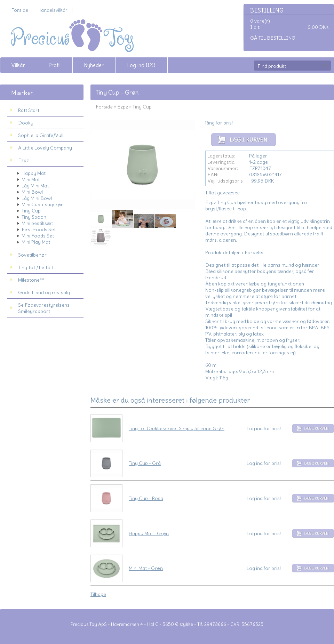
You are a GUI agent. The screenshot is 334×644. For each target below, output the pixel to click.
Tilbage (98, 594)
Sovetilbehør (32, 255)
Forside (20, 10)
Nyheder (94, 65)
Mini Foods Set (38, 236)
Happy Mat (34, 173)
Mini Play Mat (36, 242)
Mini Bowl (32, 192)
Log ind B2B (141, 65)
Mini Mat (31, 179)
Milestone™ (31, 280)
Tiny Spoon (34, 217)
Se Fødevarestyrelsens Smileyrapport (44, 308)
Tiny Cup (31, 211)
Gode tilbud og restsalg (44, 292)
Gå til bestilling (273, 38)
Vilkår (18, 65)
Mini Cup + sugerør (42, 204)
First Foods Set (39, 230)
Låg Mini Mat (35, 186)
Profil (54, 65)
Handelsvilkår (53, 10)
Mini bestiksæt (37, 223)
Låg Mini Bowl (37, 198)
